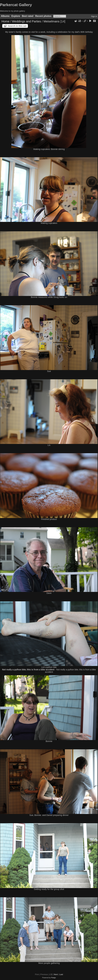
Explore (16, 16)
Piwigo (54, 978)
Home (5, 21)
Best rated (28, 16)
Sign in (94, 16)
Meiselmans (52, 21)
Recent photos (43, 16)
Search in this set (17, 26)
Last (61, 974)
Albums (5, 16)
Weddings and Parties (26, 21)
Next (56, 974)
